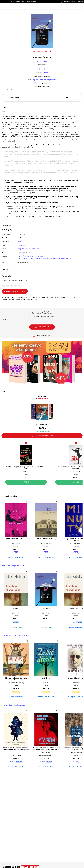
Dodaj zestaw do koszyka (42, 436)
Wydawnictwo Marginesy (46, 755)
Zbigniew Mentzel (76, 753)
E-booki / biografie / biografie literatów (30, 256)
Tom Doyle (76, 472)
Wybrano (26, 482)
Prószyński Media (16, 755)
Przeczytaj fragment (42, 51)
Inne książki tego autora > (13, 566)
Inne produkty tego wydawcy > (15, 635)
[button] (42, 32)
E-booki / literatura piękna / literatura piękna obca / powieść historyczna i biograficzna (46, 258)
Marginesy (16, 546)
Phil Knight (26, 472)
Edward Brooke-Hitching (16, 683)
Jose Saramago (76, 683)
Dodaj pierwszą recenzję (15, 291)
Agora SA (46, 546)
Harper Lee (46, 683)
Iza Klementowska (76, 543)
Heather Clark (46, 753)
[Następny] (80, 464)
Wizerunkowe (76, 755)
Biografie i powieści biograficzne (44, 80)
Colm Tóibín (42, 61)
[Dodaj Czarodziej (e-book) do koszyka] (42, 327)
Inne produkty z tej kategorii (14, 705)
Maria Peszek (16, 543)
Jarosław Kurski (46, 543)
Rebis (46, 73)
